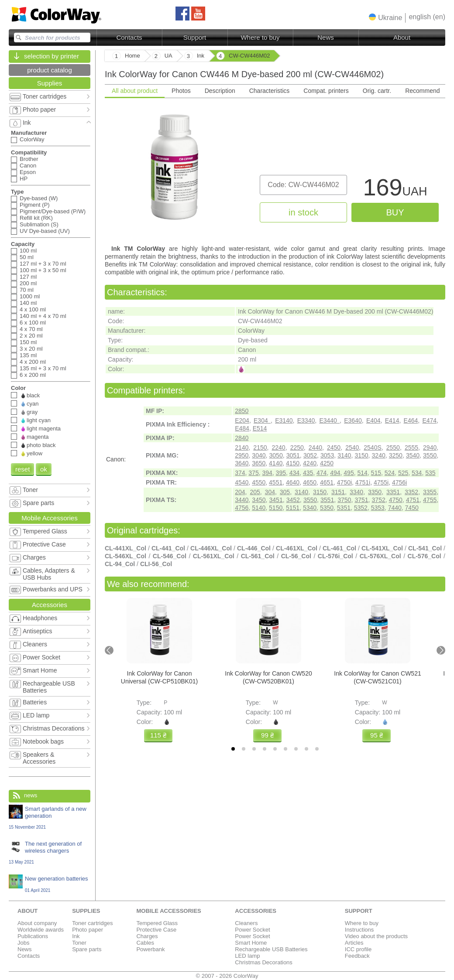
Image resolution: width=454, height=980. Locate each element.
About (402, 37)
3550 (430, 455)
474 (322, 473)
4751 (413, 500)
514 (362, 473)
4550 (259, 482)
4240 (310, 463)
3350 (375, 492)
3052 (310, 455)
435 (308, 473)
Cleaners (246, 923)
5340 (310, 508)
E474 (429, 420)
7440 (395, 508)
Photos (181, 91)
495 (349, 473)
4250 (327, 463)
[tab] (233, 749)
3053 (327, 455)
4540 (242, 482)
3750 (344, 500)
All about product (135, 91)
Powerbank (150, 949)
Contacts (129, 37)
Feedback (357, 956)
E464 (411, 420)
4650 (310, 482)
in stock (303, 212)
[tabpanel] (275, 171)
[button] (385, 17)
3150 (361, 455)
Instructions (359, 930)
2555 (411, 447)
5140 (259, 508)
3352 (411, 492)
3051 (293, 455)
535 (430, 473)
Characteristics (270, 91)
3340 (356, 492)
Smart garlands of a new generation (50, 818)
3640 (242, 463)
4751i (363, 482)
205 (255, 492)
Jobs (23, 943)
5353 (378, 508)
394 (267, 473)
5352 (361, 508)
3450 (259, 500)
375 (253, 473)
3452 (293, 500)
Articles (354, 943)
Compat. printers (326, 91)
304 (270, 492)
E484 (242, 428)
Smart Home (251, 943)
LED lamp (247, 956)
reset (22, 469)
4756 (242, 508)
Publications (33, 936)
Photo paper (88, 930)
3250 (396, 455)
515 (376, 473)
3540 (413, 455)
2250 (297, 447)
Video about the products (376, 936)
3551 (327, 500)
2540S (372, 447)
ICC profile (358, 949)
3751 (361, 500)
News (326, 37)
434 (294, 473)
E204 (242, 420)
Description (220, 91)
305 (285, 492)
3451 (276, 500)
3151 (338, 492)
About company (37, 923)
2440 (315, 447)
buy (395, 212)
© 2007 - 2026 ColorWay (227, 976)
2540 (352, 447)
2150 (260, 447)
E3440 (329, 420)
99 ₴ (267, 735)
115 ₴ (158, 735)
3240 (379, 455)
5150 (276, 508)
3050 (276, 455)
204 (240, 492)
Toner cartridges (92, 923)
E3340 (306, 420)
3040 (259, 455)
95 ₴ (377, 735)
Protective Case (156, 930)
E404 (373, 420)
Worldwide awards (41, 930)
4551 (276, 482)
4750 (396, 500)
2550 (393, 447)
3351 (393, 492)
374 (240, 473)
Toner (79, 943)
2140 (242, 447)
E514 (260, 428)
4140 (276, 463)
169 (395, 190)
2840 (242, 438)
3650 (259, 463)
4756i (399, 482)
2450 (334, 447)
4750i (344, 482)
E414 (392, 420)
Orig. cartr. (377, 91)
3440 (242, 500)
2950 (242, 455)
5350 (327, 508)
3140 (344, 455)
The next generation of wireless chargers (50, 852)
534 (417, 473)
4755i (381, 482)
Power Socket (252, 930)
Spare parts (87, 949)
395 (281, 473)
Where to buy (260, 37)
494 (335, 473)
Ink (76, 936)
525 (403, 473)
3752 (379, 500)
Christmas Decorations (264, 962)
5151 (293, 508)
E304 (262, 420)
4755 (430, 500)
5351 (344, 508)
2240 (279, 447)
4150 (293, 463)
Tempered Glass (157, 923)
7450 (412, 508)
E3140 (284, 420)
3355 (430, 492)
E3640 (353, 420)
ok (44, 469)
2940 (430, 447)
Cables (145, 943)
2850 (242, 411)
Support (195, 37)
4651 (327, 482)
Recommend (422, 91)
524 (390, 473)
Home (132, 56)
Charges (147, 936)
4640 (293, 482)
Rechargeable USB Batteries (271, 949)
